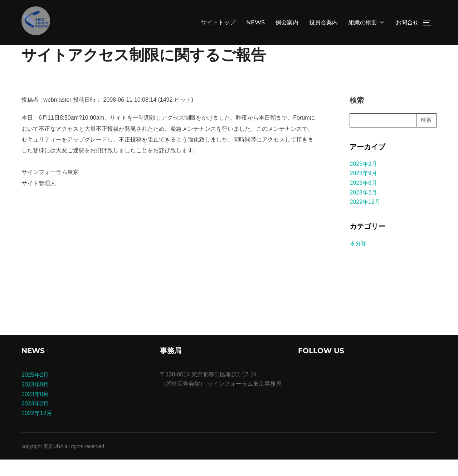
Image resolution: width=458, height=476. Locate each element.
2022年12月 (365, 218)
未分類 (358, 260)
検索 (357, 117)
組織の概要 (367, 22)
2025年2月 (363, 180)
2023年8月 (363, 199)
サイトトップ (218, 22)
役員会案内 (323, 22)
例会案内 (287, 22)
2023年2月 (363, 209)
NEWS (255, 22)
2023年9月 (363, 190)
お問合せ (407, 22)
